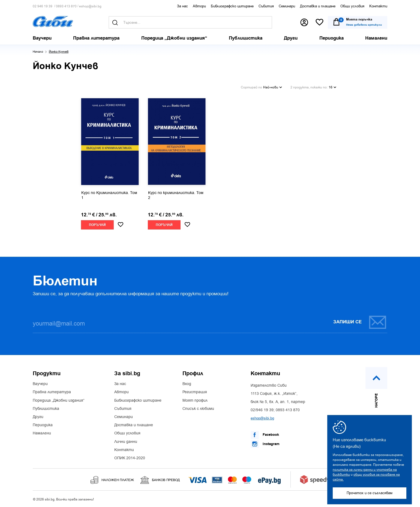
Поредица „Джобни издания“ (59, 401)
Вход (187, 384)
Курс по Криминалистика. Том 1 (109, 195)
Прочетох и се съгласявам (370, 493)
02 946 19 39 (43, 6)
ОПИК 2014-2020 (130, 458)
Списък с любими (198, 409)
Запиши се (360, 322)
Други (38, 417)
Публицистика (46, 409)
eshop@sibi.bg (90, 6)
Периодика (43, 425)
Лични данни (126, 442)
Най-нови (273, 87)
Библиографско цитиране (232, 6)
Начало (38, 52)
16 (332, 87)
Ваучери (40, 384)
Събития (266, 6)
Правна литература (52, 392)
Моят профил (195, 401)
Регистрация (195, 392)
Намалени (42, 433)
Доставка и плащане (318, 6)
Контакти (378, 6)
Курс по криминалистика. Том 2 (176, 195)
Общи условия (352, 6)
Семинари (287, 6)
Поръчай (97, 225)
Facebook (265, 435)
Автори (199, 6)
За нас (182, 6)
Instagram (265, 444)
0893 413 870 (66, 6)
